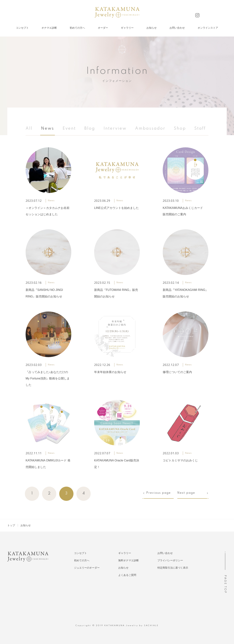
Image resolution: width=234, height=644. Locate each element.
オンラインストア (208, 28)
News (48, 129)
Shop (180, 129)
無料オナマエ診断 (129, 560)
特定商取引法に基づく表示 (173, 568)
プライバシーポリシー (170, 560)
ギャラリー (127, 28)
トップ (11, 525)
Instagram (197, 15)
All (29, 129)
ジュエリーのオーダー (87, 568)
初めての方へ (77, 28)
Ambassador (150, 129)
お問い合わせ (177, 28)
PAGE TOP (225, 584)
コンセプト (22, 28)
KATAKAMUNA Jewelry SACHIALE (117, 12)
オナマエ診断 (49, 28)
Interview (115, 129)
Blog (90, 129)
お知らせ (152, 28)
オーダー (103, 28)
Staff (200, 129)
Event (69, 129)
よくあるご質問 (127, 575)
